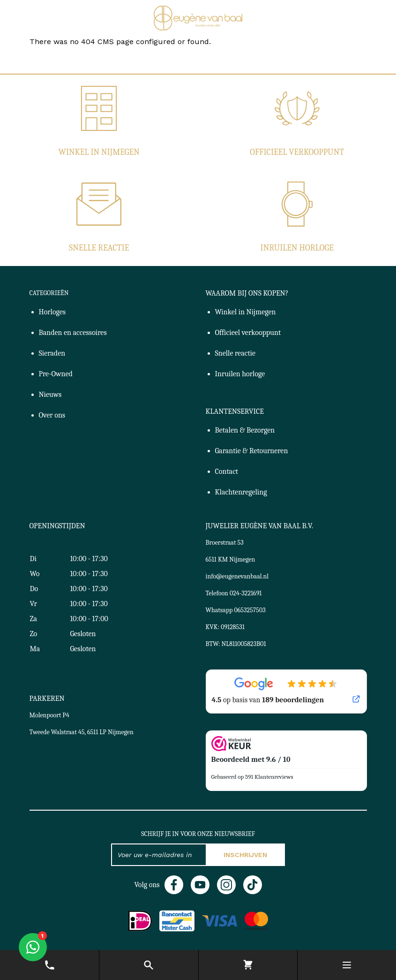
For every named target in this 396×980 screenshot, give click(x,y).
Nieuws (50, 395)
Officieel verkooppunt (297, 152)
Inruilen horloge (297, 248)
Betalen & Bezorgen (245, 430)
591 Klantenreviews (269, 777)
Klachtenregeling (241, 492)
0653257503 (250, 610)
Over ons (52, 415)
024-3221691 (246, 593)
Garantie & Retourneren (252, 451)
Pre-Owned (56, 374)
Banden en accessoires (73, 333)
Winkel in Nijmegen (99, 152)
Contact (227, 471)
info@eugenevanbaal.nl (237, 576)
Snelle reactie (99, 248)
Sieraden (52, 353)
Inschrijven (245, 855)
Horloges (52, 312)
